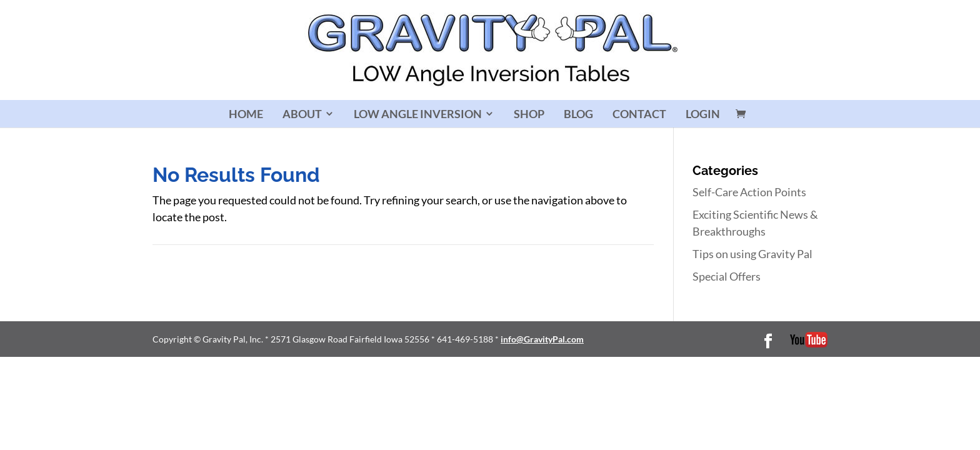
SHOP (529, 114)
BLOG (578, 114)
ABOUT (302, 114)
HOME (246, 114)
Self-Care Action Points (749, 192)
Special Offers (727, 276)
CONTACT (639, 114)
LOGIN (703, 114)
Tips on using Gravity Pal (752, 254)
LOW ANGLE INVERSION (418, 114)
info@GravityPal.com (542, 339)
